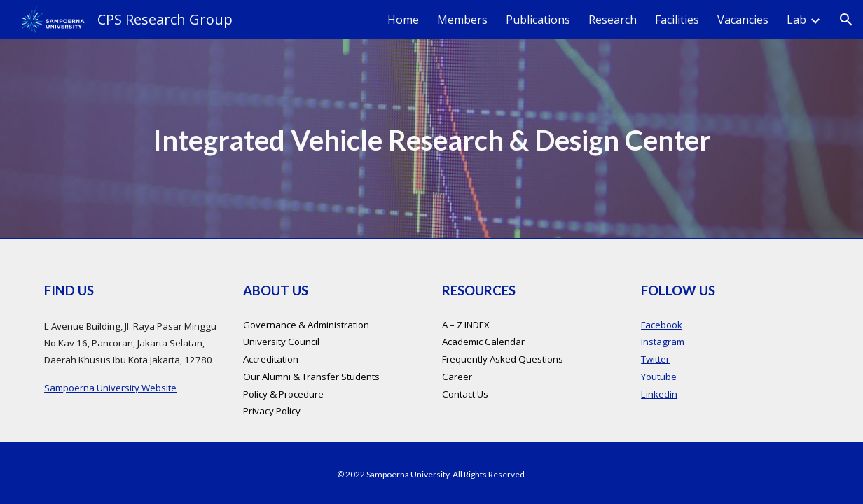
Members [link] (462, 20)
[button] (846, 20)
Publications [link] (538, 20)
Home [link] (403, 20)
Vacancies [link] (743, 20)
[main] (431, 139)
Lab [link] (796, 20)
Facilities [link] (677, 20)
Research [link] (613, 20)
